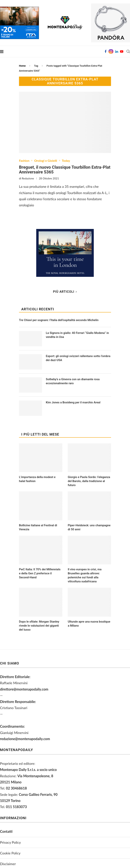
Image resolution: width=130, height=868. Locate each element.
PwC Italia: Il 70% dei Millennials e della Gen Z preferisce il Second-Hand (40, 573)
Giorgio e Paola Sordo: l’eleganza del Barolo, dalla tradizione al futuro (89, 481)
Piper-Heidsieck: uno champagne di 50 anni (89, 527)
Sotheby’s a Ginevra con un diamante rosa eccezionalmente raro (73, 381)
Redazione (28, 178)
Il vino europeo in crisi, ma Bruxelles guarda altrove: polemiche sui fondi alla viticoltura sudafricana (85, 575)
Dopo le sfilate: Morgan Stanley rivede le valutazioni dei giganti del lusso (39, 626)
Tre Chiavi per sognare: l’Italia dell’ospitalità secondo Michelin (59, 320)
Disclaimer (8, 864)
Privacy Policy (10, 842)
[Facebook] (106, 51)
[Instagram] (111, 51)
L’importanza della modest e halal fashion (37, 479)
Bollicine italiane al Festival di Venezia (38, 527)
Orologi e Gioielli (46, 161)
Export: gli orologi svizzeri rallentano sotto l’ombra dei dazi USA (78, 358)
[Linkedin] (117, 51)
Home (22, 66)
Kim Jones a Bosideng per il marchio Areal (73, 402)
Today (66, 161)
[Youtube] (122, 51)
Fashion (24, 161)
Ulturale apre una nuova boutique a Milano (89, 624)
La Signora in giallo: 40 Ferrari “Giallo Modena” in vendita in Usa (77, 335)
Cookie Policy (10, 853)
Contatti (6, 831)
